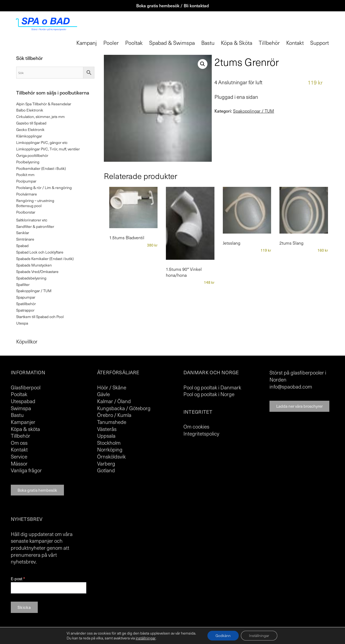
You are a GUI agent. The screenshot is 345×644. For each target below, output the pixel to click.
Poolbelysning (28, 162)
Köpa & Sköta (237, 43)
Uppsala (106, 436)
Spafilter (23, 284)
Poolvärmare (27, 194)
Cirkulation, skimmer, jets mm (40, 117)
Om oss (19, 443)
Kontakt (295, 43)
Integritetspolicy (201, 433)
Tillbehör (269, 43)
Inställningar (259, 635)
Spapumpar (26, 297)
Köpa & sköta (25, 429)
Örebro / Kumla (114, 415)
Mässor (19, 463)
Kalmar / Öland (114, 401)
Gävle (103, 394)
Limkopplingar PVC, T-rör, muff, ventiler (48, 149)
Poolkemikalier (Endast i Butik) (41, 168)
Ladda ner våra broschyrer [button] (299, 406)
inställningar (146, 638)
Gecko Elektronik (30, 129)
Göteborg (140, 408)
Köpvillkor (27, 341)
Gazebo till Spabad (31, 123)
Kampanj (87, 43)
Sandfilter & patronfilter (35, 226)
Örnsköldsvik (111, 456)
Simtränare (25, 239)
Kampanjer (23, 422)
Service (19, 456)
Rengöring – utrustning (35, 200)
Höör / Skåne (112, 387)
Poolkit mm (25, 175)
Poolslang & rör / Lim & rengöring (44, 188)
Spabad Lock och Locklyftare (40, 252)
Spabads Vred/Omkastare (37, 272)
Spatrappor (25, 310)
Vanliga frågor (26, 470)
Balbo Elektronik (30, 110)
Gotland (106, 470)
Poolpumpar (26, 181)
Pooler (111, 43)
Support (320, 43)
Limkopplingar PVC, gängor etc (42, 142)
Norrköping (110, 449)
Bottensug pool (29, 206)
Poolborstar (26, 212)
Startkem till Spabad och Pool (40, 317)
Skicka (24, 607)
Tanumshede (112, 422)
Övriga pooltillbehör (32, 155)
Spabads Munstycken (34, 265)
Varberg (106, 463)
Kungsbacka (111, 408)
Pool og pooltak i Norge (209, 394)
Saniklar (23, 233)
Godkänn (223, 635)
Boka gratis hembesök (37, 490)
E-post (18, 579)
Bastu (208, 43)
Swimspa (21, 408)
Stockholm (109, 443)
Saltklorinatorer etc (32, 220)
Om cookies (196, 426)
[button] (203, 64)
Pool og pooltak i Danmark (212, 387)
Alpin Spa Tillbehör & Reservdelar (44, 104)
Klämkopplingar (29, 136)
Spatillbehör (26, 304)
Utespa (22, 323)
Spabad (22, 246)
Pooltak (134, 43)
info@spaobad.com (291, 386)
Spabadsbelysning (31, 278)
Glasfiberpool (26, 387)
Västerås (107, 429)
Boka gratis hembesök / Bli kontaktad (172, 5)
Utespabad (23, 401)
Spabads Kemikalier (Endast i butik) (45, 259)
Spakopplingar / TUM (254, 111)
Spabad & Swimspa (172, 43)
